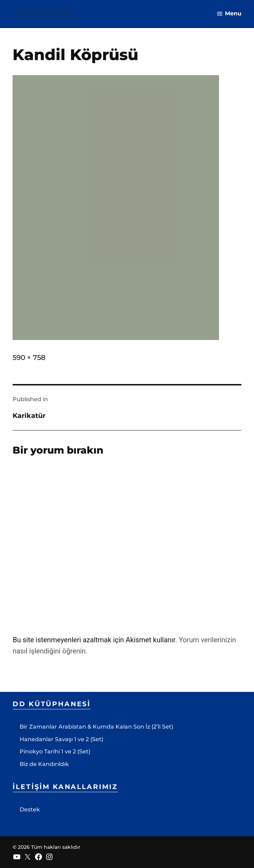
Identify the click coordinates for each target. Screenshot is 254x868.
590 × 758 (29, 357)
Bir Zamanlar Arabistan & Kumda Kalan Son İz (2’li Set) (96, 727)
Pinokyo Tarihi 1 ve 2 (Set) (55, 751)
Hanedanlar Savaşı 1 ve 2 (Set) (61, 739)
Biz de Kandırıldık (44, 764)
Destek (30, 809)
